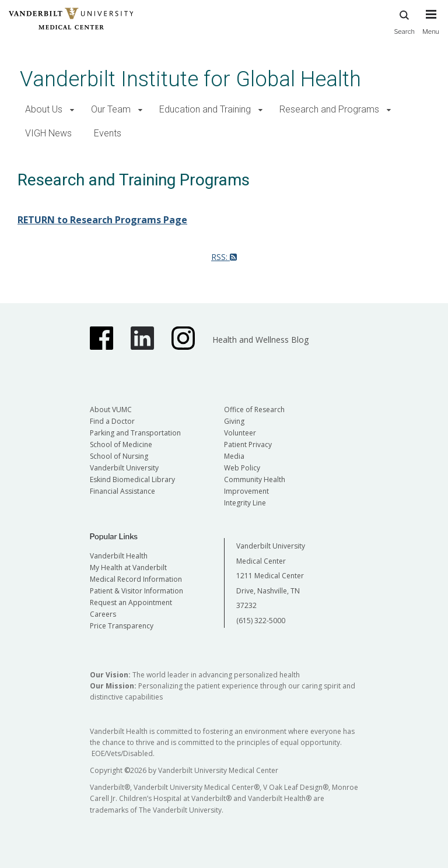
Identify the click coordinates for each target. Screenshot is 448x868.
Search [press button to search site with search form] (404, 21)
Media (234, 456)
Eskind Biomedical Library (132, 479)
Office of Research (254, 410)
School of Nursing (119, 456)
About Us (44, 109)
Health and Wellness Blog (260, 340)
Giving (234, 421)
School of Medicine (121, 444)
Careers (103, 614)
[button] (72, 110)
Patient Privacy (248, 444)
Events (108, 133)
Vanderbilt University (124, 468)
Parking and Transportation (135, 433)
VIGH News (48, 133)
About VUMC (111, 410)
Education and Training (205, 109)
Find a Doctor (112, 421)
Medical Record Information (136, 579)
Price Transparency (122, 626)
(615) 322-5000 (261, 621)
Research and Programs (329, 109)
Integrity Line (245, 503)
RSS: (224, 257)
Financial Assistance (123, 491)
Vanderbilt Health (119, 556)
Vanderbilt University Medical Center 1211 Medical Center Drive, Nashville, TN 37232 (271, 576)
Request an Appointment (131, 602)
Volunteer (240, 433)
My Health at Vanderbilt (128, 567)
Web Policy (242, 468)
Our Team (111, 109)
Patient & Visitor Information (136, 591)
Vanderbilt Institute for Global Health (190, 79)
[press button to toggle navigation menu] (431, 27)
